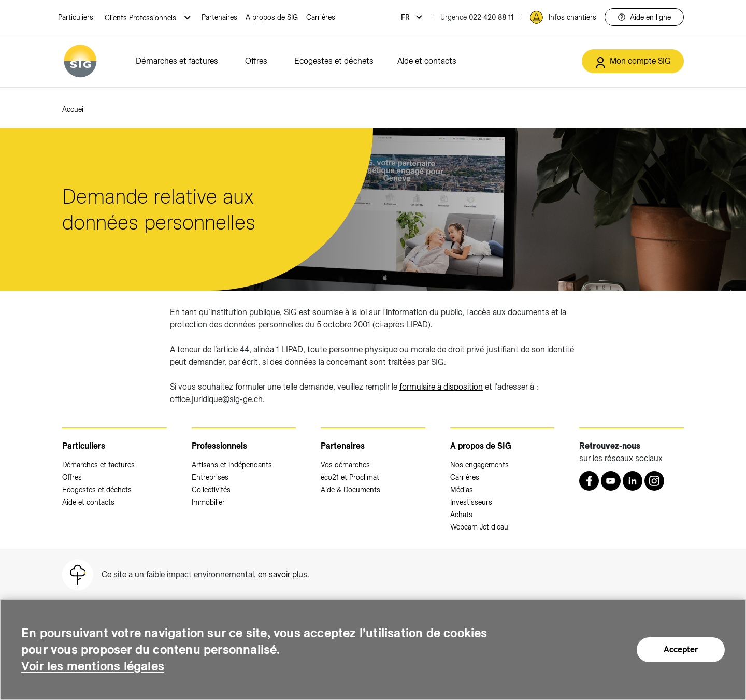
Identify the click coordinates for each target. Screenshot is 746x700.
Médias (462, 490)
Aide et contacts (427, 61)
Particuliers (76, 17)
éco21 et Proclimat (350, 477)
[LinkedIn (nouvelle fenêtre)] (633, 481)
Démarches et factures (177, 61)
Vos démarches (345, 465)
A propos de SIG (272, 17)
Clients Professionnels (141, 18)
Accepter (681, 649)
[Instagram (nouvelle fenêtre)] (654, 481)
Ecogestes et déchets (334, 61)
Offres (256, 61)
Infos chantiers (572, 17)
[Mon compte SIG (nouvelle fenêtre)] (633, 61)
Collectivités (211, 490)
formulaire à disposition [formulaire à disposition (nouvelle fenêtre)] (441, 387)
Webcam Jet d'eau (479, 527)
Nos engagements (479, 465)
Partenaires (219, 17)
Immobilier (208, 502)
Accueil (74, 109)
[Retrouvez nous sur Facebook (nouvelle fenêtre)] (589, 481)
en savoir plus (283, 574)
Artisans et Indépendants (232, 465)
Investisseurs (471, 502)
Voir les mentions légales (93, 666)
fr (406, 17)
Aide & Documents (350, 490)
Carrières (321, 17)
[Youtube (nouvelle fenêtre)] (611, 481)
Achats (461, 515)
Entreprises (210, 477)
